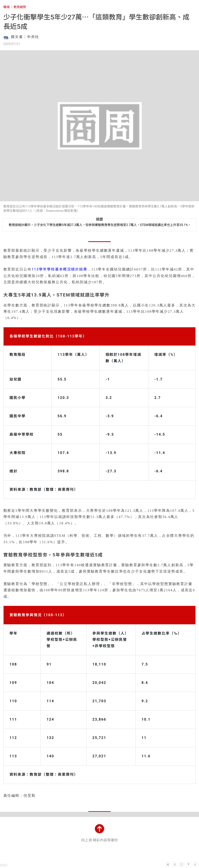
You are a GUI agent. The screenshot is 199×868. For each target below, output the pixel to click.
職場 (7, 7)
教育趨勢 (20, 7)
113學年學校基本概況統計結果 (59, 269)
